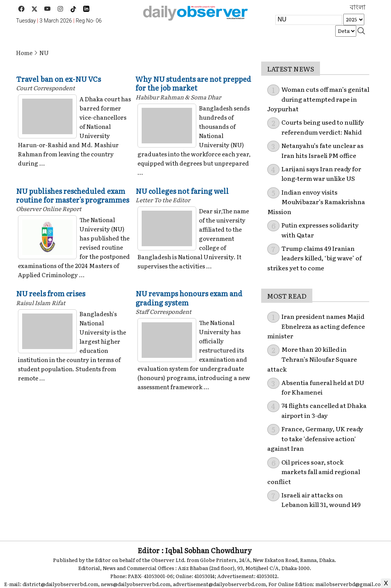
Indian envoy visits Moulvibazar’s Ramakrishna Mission (316, 202)
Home (24, 53)
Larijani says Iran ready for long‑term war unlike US (321, 174)
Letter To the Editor (163, 200)
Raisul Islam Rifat (41, 303)
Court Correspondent (45, 88)
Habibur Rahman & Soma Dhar (178, 97)
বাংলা (358, 7)
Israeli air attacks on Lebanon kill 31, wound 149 (321, 500)
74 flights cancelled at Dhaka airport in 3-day (324, 410)
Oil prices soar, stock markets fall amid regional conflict (314, 472)
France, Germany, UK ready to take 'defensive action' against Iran (315, 438)
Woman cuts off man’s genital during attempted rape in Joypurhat (318, 99)
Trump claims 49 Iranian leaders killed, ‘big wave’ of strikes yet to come (314, 258)
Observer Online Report (49, 209)
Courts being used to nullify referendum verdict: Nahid (323, 127)
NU (44, 53)
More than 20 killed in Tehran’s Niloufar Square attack (312, 359)
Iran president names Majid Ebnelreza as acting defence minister (316, 326)
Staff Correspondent (163, 311)
